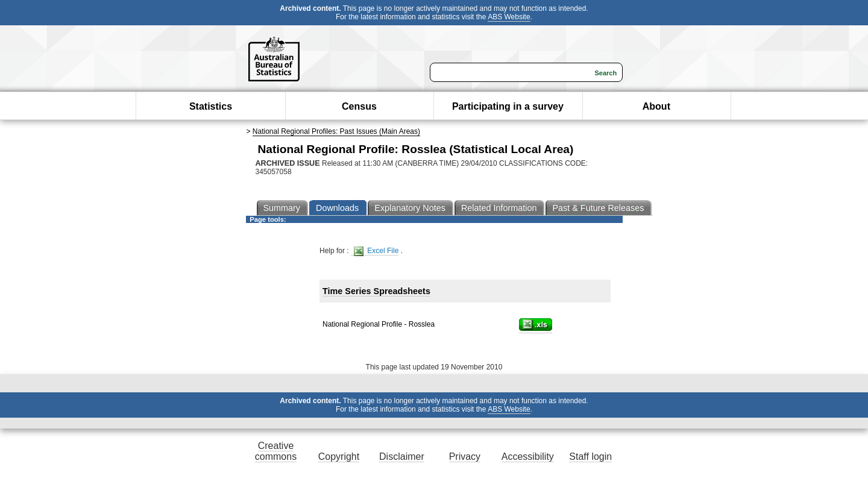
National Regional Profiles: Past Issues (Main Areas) (336, 131)
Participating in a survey (508, 106)
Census (359, 106)
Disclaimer (402, 457)
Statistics (211, 106)
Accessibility (528, 457)
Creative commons (276, 451)
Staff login (590, 457)
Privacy (465, 457)
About (656, 106)
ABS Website (509, 17)
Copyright (339, 457)
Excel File (376, 251)
